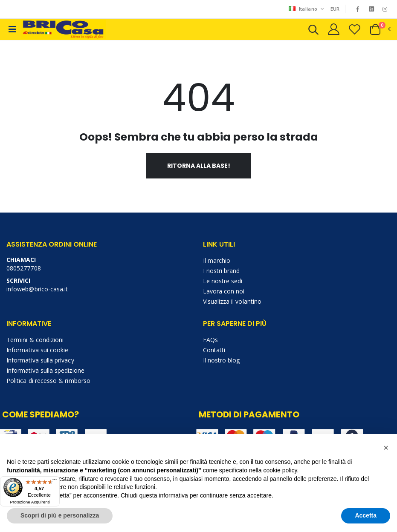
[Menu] (55, 481)
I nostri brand (222, 271)
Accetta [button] (366, 515)
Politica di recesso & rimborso (48, 381)
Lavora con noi (224, 291)
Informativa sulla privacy (40, 360)
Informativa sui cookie (37, 350)
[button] (313, 31)
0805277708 (24, 268)
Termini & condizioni (35, 340)
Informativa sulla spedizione (45, 370)
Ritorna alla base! (199, 166)
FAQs (210, 340)
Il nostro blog (222, 360)
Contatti (214, 350)
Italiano (304, 9)
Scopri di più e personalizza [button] (60, 515)
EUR (335, 9)
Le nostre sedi (223, 281)
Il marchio (217, 260)
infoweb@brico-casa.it (37, 289)
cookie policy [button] (280, 470)
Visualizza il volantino (232, 301)
